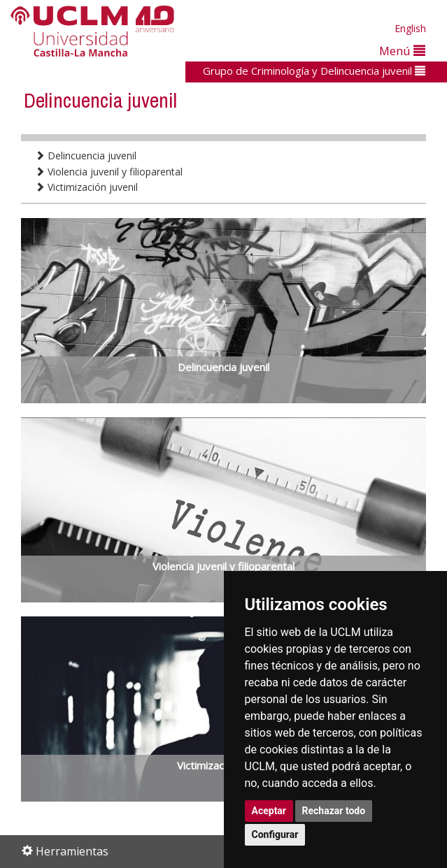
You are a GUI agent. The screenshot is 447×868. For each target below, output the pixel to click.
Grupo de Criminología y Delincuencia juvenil (314, 71)
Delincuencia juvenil (86, 155)
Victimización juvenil (86, 187)
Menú (402, 51)
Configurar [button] (275, 834)
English (410, 28)
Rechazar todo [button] (334, 811)
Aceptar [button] (269, 811)
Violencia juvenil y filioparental (109, 172)
